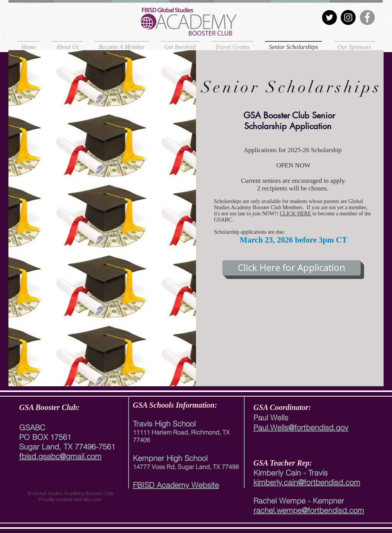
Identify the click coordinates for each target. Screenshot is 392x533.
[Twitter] (329, 17)
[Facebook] (367, 17)
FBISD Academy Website (176, 485)
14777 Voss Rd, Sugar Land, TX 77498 (186, 467)
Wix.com (92, 499)
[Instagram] (348, 17)
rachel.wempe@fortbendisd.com (309, 510)
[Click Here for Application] (292, 268)
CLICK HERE (296, 214)
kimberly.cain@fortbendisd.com (307, 482)
